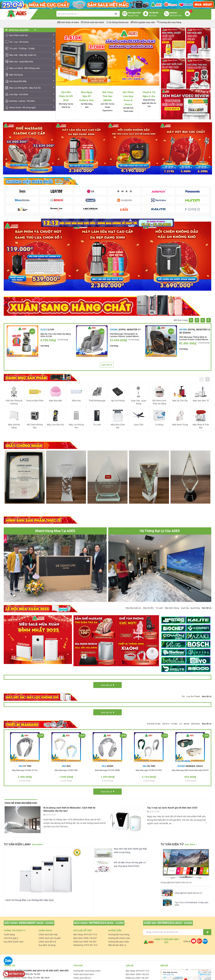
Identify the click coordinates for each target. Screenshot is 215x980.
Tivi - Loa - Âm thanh (19, 42)
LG (181, 724)
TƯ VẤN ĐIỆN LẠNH (17, 844)
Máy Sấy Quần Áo (133, 608)
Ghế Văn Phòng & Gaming (14, 402)
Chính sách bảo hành (93, 22)
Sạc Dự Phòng (118, 401)
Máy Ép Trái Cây (180, 401)
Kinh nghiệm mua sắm (143, 22)
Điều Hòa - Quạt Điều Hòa (21, 62)
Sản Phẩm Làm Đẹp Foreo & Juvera (128, 98)
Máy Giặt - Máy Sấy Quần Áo (23, 55)
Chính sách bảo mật (48, 935)
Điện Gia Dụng (16, 75)
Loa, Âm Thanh (193, 696)
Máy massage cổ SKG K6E (66, 770)
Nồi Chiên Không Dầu (35, 426)
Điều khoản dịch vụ (117, 945)
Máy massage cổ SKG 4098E (107, 770)
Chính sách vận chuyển (50, 938)
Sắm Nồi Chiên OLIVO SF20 (66, 96)
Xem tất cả (107, 365)
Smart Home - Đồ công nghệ (22, 108)
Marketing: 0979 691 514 (85, 945)
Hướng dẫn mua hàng (169, 22)
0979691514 (97, 923)
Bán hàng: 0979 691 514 (85, 935)
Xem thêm (37, 844)
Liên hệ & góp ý (11, 938)
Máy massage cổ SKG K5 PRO (149, 770)
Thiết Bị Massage (97, 401)
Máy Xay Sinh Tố (201, 401)
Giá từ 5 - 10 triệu (170, 724)
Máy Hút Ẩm (148, 608)
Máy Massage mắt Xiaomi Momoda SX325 (190, 770)
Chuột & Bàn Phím (35, 401)
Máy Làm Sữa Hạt (56, 425)
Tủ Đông (159, 425)
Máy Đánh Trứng (180, 425)
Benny (186, 724)
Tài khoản (154, 13)
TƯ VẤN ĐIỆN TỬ (172, 844)
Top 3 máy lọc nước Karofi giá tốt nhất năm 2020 (172, 808)
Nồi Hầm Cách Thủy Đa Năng (159, 402)
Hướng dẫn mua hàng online (87, 971)
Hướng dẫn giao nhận (119, 942)
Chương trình (134, 13)
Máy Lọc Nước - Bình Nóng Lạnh (24, 68)
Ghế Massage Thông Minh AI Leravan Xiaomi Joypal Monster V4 (195, 338)
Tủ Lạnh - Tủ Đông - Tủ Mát (22, 48)
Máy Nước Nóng (172, 608)
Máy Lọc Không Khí (76, 426)
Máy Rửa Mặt (56, 401)
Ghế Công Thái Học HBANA (107, 96)
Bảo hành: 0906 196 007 (85, 938)
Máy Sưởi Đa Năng (14, 426)
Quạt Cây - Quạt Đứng (139, 402)
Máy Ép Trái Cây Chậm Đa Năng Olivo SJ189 (56, 335)
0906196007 (27, 923)
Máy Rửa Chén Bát (118, 426)
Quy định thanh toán (14, 942)
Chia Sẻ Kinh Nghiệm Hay (21, 803)
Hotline (173, 13)
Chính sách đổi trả (47, 942)
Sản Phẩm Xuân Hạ (18, 35)
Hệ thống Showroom (118, 22)
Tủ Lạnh (97, 425)
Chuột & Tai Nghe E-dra (149, 94)
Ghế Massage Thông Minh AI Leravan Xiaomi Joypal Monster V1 (125, 335)
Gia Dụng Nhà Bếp (18, 81)
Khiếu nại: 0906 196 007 (85, 942)
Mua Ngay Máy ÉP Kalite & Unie (87, 96)
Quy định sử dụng (47, 945)
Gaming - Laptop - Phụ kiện (22, 101)
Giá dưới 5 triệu (154, 724)
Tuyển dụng (9, 935)
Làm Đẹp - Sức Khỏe (19, 94)
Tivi (183, 696)
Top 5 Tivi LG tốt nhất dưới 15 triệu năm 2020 (191, 904)
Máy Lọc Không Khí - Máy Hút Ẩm (25, 88)
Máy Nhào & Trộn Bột (201, 426)
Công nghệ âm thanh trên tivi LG (188, 893)
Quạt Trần (139, 425)
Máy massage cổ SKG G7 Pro (25, 770)
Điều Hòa (76, 401)
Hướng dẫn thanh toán (119, 938)
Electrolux (196, 724)
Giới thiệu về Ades (68, 22)
